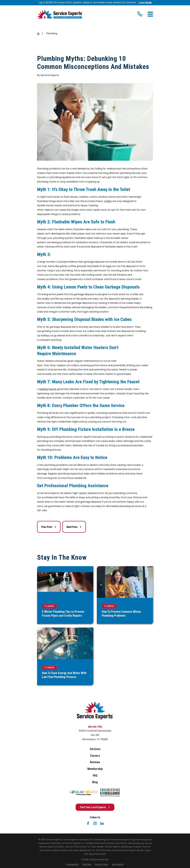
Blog (95, 782)
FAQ (95, 776)
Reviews (95, 762)
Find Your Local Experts (95, 807)
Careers (95, 756)
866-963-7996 (95, 727)
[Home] (60, 14)
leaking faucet (48, 389)
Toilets (108, 201)
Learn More (145, 3)
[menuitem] (73, 865)
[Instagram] (95, 823)
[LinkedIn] (102, 823)
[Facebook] (88, 823)
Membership (95, 769)
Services (95, 749)
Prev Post (49, 527)
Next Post (74, 527)
